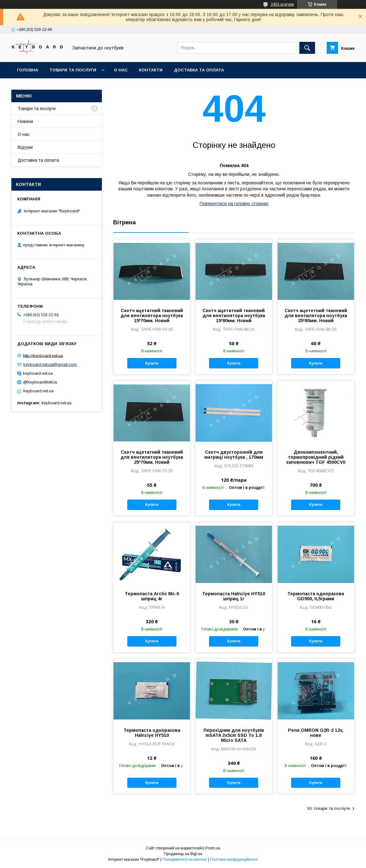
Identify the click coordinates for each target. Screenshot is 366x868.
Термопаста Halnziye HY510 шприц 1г (234, 596)
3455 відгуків (282, 4)
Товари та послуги (73, 70)
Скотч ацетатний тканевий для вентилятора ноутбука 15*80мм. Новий (234, 316)
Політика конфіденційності (234, 860)
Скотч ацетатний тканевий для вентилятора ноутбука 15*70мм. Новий (152, 316)
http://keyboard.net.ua (43, 355)
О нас (121, 70)
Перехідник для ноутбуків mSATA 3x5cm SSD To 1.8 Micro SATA (234, 735)
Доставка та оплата (199, 70)
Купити (152, 363)
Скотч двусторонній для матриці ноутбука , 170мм (234, 455)
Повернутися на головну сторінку (234, 204)
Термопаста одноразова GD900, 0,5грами (316, 596)
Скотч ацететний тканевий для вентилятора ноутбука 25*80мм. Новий (316, 316)
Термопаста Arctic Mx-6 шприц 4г (152, 596)
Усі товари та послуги (328, 808)
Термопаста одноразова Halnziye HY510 (152, 733)
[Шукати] (307, 48)
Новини (25, 121)
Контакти (151, 70)
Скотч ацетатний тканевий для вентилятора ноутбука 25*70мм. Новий (152, 457)
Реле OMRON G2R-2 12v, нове (316, 733)
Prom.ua (213, 848)
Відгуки (25, 147)
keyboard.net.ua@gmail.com (50, 364)
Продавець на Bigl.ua (183, 854)
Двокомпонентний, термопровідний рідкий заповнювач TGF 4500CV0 (316, 457)
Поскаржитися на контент (185, 860)
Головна (28, 70)
